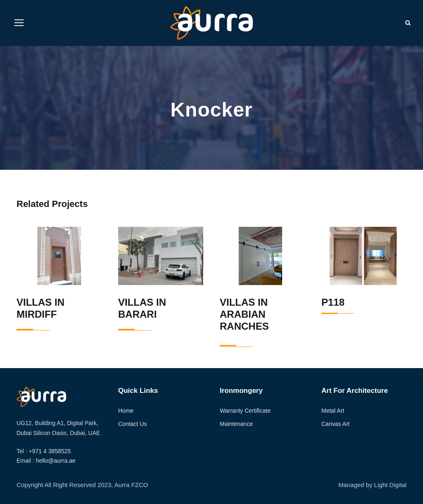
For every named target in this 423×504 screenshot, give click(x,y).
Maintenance (236, 424)
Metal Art (333, 411)
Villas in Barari (142, 308)
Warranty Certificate (245, 411)
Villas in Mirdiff (40, 308)
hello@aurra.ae (56, 461)
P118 (333, 302)
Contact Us (132, 424)
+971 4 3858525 (50, 451)
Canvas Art (335, 424)
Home (126, 411)
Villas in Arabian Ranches (244, 314)
